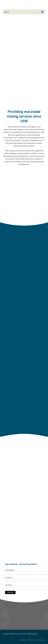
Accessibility (22, 640)
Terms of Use (41, 640)
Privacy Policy (32, 640)
